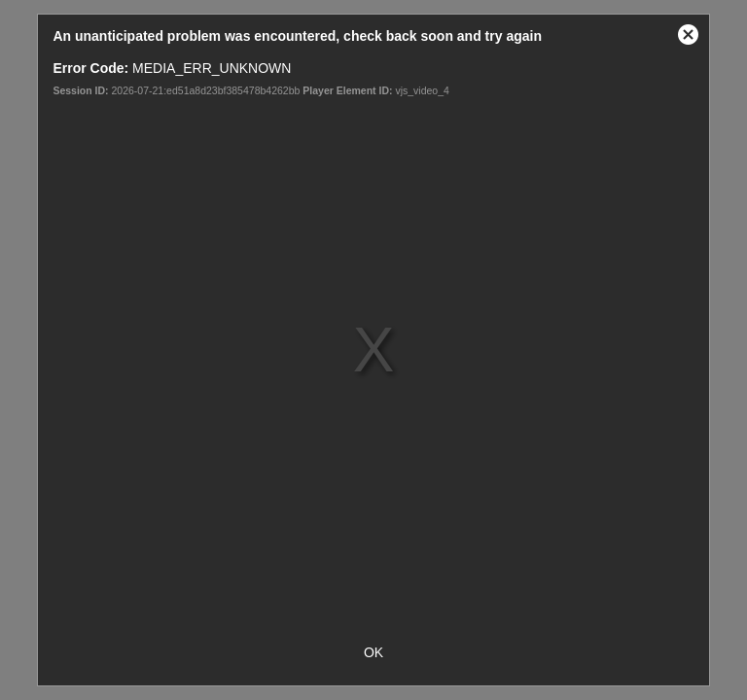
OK (373, 652)
